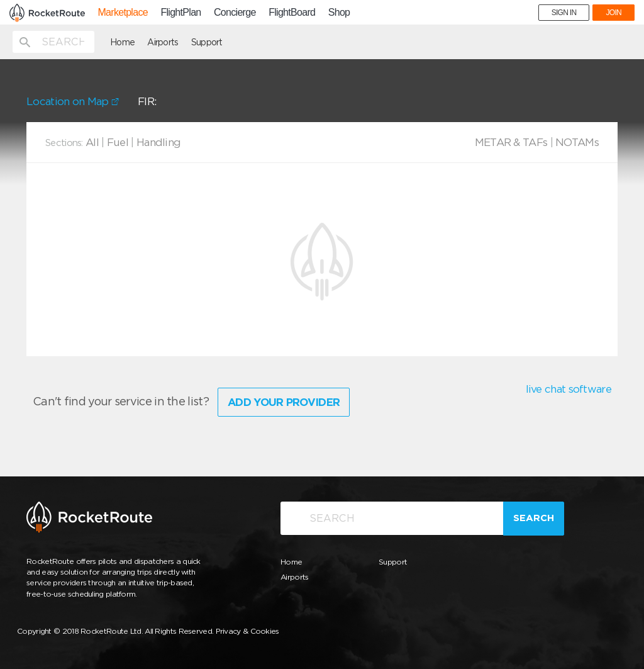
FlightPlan (180, 13)
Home (122, 42)
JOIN (613, 13)
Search (534, 518)
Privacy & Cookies (247, 631)
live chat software (569, 389)
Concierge (235, 13)
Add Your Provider (284, 402)
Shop (339, 13)
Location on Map (73, 101)
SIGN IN (564, 13)
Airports (163, 42)
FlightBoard (292, 13)
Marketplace (122, 13)
